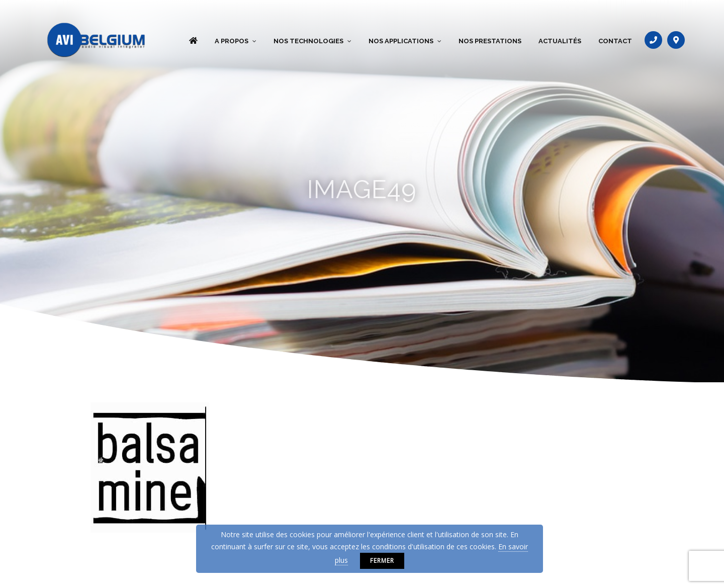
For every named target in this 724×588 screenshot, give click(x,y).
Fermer (382, 561)
